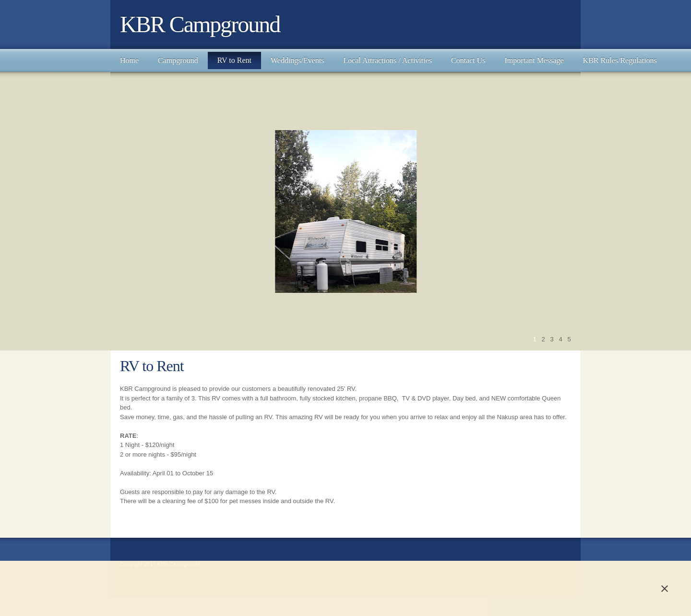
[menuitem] (129, 60)
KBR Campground (200, 24)
